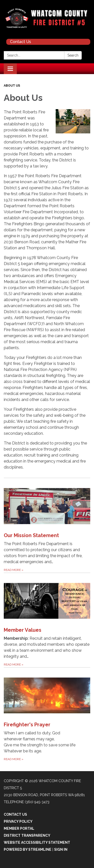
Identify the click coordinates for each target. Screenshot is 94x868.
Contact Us (21, 42)
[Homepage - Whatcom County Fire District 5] (47, 18)
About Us (12, 86)
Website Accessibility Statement (37, 842)
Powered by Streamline (28, 849)
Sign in (61, 849)
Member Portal (19, 828)
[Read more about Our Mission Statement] (47, 525)
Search (73, 55)
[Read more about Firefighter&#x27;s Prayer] (47, 715)
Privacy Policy (18, 821)
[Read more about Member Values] (47, 620)
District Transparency (27, 835)
